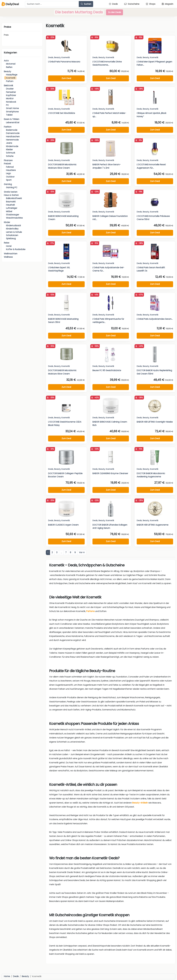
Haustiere (11, 170)
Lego (8, 173)
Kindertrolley (12, 229)
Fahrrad (10, 167)
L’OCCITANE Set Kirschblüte (62, 113)
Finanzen (8, 160)
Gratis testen (11, 192)
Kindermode (12, 146)
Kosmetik (11, 78)
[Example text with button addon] (52, 4)
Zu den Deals (115, 12)
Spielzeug (11, 238)
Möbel (9, 211)
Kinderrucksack (13, 225)
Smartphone (12, 112)
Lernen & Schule (14, 232)
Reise (7, 243)
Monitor (10, 99)
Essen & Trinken (12, 119)
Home (7, 976)
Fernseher (11, 92)
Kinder (7, 222)
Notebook (11, 102)
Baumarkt (11, 202)
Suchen (86, 4)
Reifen (9, 67)
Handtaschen (13, 137)
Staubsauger (13, 215)
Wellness (8, 257)
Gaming (8, 184)
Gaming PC (12, 187)
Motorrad (11, 64)
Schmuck (11, 153)
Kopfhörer (11, 95)
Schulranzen (12, 235)
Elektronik (8, 86)
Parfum (10, 81)
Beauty (8, 71)
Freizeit (7, 164)
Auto (6, 61)
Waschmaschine (14, 218)
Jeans (9, 143)
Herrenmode (12, 140)
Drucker (10, 89)
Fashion (8, 127)
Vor (82, 552)
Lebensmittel (13, 122)
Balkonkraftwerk (14, 198)
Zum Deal (66, 78)
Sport (9, 180)
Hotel (9, 246)
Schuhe (10, 156)
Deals (51, 58)
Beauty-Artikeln (140, 803)
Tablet (9, 115)
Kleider (9, 150)
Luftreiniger (12, 208)
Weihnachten (11, 254)
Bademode (12, 130)
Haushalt (10, 205)
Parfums (90, 611)
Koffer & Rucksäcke (16, 249)
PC (7, 105)
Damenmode (13, 133)
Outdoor (10, 177)
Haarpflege (12, 75)
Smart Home (12, 108)
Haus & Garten (11, 195)
